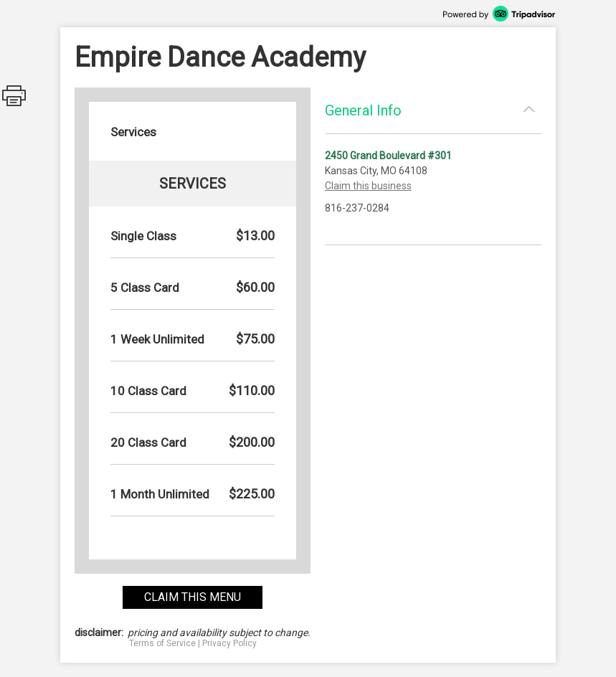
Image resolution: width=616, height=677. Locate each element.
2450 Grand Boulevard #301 (388, 156)
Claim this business (368, 186)
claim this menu (193, 597)
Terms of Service (162, 643)
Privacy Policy (229, 643)
